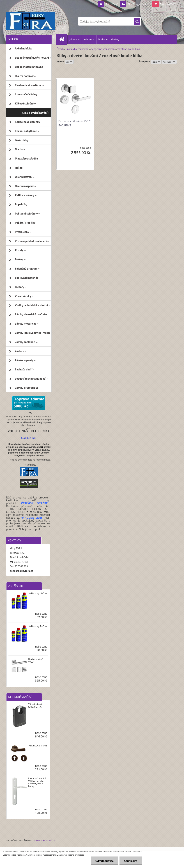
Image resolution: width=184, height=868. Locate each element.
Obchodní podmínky (109, 39)
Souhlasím (131, 861)
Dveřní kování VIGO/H (35, 660)
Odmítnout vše (105, 861)
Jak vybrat (75, 39)
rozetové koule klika (129, 49)
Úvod (60, 49)
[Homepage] (63, 39)
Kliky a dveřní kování (77, 49)
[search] (137, 22)
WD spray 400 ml (38, 593)
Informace (89, 39)
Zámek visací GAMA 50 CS (35, 706)
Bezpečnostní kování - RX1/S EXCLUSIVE (75, 123)
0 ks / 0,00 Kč (168, 4)
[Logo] (30, 21)
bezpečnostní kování (103, 49)
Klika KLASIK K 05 (38, 746)
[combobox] (156, 62)
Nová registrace (137, 4)
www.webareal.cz (45, 840)
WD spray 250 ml (38, 626)
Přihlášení (112, 4)
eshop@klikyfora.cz (21, 571)
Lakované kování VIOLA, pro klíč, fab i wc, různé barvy (37, 782)
